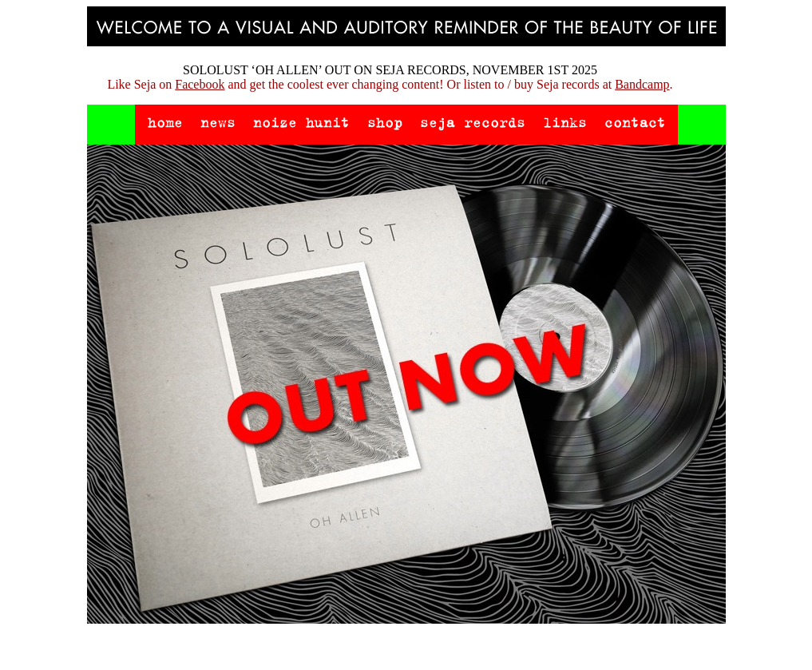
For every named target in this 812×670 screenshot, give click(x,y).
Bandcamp (642, 84)
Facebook (200, 84)
